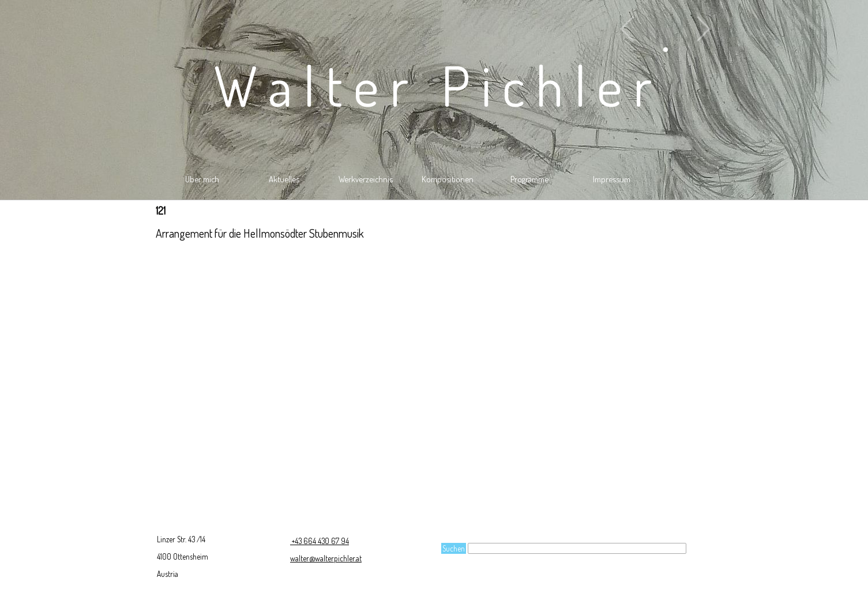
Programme (529, 179)
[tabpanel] (434, 233)
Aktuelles (284, 179)
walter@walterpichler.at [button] (326, 558)
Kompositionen (448, 179)
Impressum (612, 179)
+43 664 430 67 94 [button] (320, 541)
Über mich (202, 179)
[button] (665, 29)
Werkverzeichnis (366, 179)
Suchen (454, 548)
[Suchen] (577, 548)
